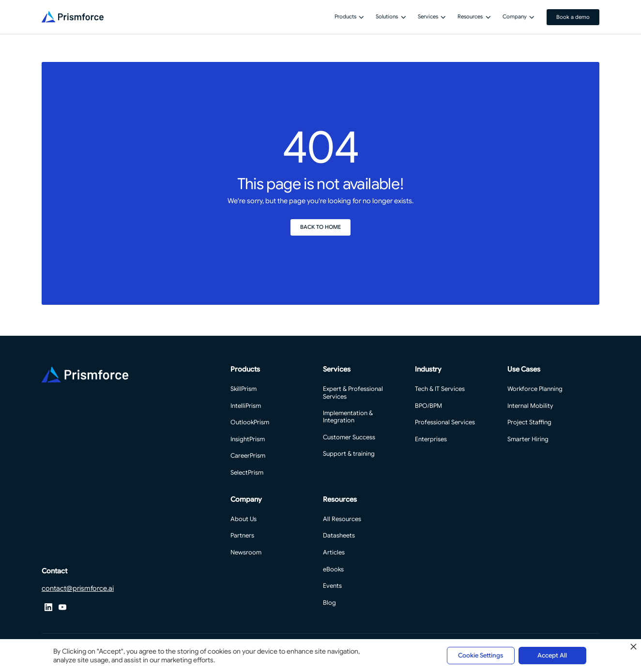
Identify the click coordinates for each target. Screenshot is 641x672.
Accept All (552, 655)
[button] (349, 17)
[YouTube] (63, 607)
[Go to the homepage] (85, 375)
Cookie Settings (481, 655)
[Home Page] (73, 17)
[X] (49, 607)
